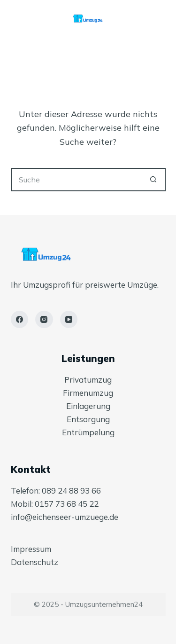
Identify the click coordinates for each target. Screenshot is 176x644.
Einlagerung (88, 406)
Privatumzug (88, 380)
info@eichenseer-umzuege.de (65, 517)
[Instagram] (44, 320)
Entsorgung (88, 419)
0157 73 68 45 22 (67, 504)
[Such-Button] (154, 180)
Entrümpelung (88, 432)
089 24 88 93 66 (71, 491)
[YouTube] (69, 320)
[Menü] (88, 56)
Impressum (31, 549)
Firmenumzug (88, 393)
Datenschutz (34, 562)
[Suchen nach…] (77, 180)
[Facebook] (20, 320)
